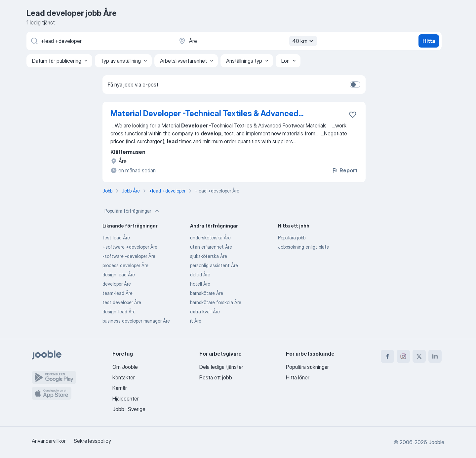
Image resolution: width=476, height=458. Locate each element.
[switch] (355, 85)
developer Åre (117, 284)
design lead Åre (119, 275)
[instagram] (403, 356)
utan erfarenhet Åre (211, 247)
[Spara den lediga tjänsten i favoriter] (353, 115)
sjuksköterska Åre (209, 256)
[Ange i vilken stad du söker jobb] (247, 41)
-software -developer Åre (129, 256)
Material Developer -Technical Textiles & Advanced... (207, 113)
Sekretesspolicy (92, 441)
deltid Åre (200, 275)
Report (344, 170)
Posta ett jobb (216, 377)
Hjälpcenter (126, 399)
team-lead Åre (118, 293)
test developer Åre (122, 302)
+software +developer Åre (130, 247)
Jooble (436, 442)
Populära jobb (292, 238)
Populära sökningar (307, 367)
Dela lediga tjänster (221, 367)
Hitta (429, 41)
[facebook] (387, 356)
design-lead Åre (119, 312)
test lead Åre (116, 238)
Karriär (120, 388)
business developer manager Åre (136, 321)
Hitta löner (298, 377)
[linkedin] (435, 356)
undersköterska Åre (210, 238)
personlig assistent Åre (214, 265)
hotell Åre (200, 284)
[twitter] (419, 356)
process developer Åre (125, 265)
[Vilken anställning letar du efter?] (99, 41)
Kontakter (124, 377)
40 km (304, 41)
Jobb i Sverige (129, 409)
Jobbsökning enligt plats (303, 247)
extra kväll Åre (205, 312)
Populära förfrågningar (132, 211)
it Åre (196, 321)
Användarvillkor (49, 441)
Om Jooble (125, 367)
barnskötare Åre (207, 293)
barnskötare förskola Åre (216, 302)
